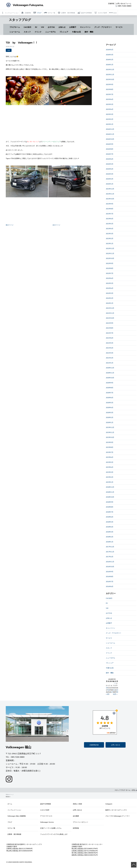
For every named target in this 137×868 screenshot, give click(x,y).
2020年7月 (110, 393)
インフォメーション (14, 810)
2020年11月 (110, 373)
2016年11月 (110, 562)
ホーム (10, 804)
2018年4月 (110, 527)
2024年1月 (110, 184)
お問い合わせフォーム (124, 3)
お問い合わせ (116, 745)
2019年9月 (110, 442)
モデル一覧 (11, 828)
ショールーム (15, 32)
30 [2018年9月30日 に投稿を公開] (117, 692)
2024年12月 (110, 129)
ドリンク (38, 32)
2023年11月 (110, 194)
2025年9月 (110, 84)
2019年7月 (110, 452)
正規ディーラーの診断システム (51, 828)
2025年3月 (110, 114)
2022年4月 (110, 288)
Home (8, 797)
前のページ (10, 225)
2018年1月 (110, 542)
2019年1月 (110, 482)
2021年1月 (110, 363)
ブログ (10, 822)
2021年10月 (110, 318)
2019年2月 (110, 477)
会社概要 (76, 816)
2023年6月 (110, 219)
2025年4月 (110, 109)
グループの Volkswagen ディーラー (118, 816)
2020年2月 (110, 417)
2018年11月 (110, 492)
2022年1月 (110, 303)
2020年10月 (110, 378)
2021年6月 (110, 338)
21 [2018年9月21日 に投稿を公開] (114, 690)
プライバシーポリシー (80, 822)
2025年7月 (110, 94)
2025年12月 (110, 69)
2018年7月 (110, 512)
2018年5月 (110, 522)
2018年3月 (110, 532)
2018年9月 (110, 502)
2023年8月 (110, 209)
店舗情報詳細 (94, 745)
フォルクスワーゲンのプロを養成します (54, 834)
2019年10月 (110, 437)
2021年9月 (110, 323)
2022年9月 (110, 263)
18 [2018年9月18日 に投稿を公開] (108, 690)
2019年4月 (110, 467)
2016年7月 (110, 581)
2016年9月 (110, 572)
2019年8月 (110, 447)
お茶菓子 (73, 27)
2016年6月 (110, 586)
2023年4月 (110, 228)
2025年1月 (110, 124)
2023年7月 (110, 214)
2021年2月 (110, 358)
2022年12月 (110, 248)
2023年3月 (110, 234)
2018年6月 (110, 517)
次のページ (56, 225)
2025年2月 (110, 119)
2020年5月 (110, 403)
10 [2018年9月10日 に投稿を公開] (107, 688)
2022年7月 (110, 273)
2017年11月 (110, 552)
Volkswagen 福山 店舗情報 (17, 816)
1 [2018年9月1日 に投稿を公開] (115, 683)
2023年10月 (110, 199)
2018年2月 (110, 537)
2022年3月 (110, 293)
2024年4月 (110, 169)
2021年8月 (110, 328)
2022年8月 (110, 268)
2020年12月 (110, 368)
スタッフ (27, 32)
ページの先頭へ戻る (134, 865)
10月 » (115, 694)
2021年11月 (110, 313)
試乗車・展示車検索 (14, 834)
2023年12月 (110, 189)
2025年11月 (110, 74)
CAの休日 (27, 27)
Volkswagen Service (47, 822)
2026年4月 (110, 50)
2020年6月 (110, 398)
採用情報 (76, 828)
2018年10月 (110, 497)
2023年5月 (110, 224)
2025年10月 (110, 79)
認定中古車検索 (45, 804)
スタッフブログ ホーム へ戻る (126, 790)
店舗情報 (111, 3)
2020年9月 (110, 383)
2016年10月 (110, 567)
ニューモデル (50, 32)
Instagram (109, 804)
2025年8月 (110, 89)
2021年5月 (110, 343)
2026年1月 (110, 65)
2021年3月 (110, 353)
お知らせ (62, 27)
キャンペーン (85, 27)
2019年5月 (110, 462)
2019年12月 (110, 427)
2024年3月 (110, 174)
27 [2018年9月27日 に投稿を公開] (112, 692)
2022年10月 (110, 258)
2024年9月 (110, 144)
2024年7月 (110, 154)
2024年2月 (110, 179)
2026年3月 (110, 55)
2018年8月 (110, 507)
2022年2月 (110, 298)
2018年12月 (110, 487)
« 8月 (108, 694)
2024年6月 (110, 159)
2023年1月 (110, 243)
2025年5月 (110, 104)
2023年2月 (110, 238)
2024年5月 (110, 164)
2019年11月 (110, 432)
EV (36, 27)
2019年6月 (110, 457)
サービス (119, 27)
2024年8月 (110, 149)
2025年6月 (110, 99)
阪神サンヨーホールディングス (116, 810)
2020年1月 (110, 422)
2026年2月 (110, 59)
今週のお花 (76, 32)
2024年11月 (110, 134)
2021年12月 (110, 308)
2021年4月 (110, 348)
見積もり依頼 (77, 804)
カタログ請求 (45, 810)
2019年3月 (110, 472)
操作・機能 (89, 32)
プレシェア (64, 32)
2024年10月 (110, 139)
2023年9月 (110, 204)
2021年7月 (110, 333)
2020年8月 (110, 388)
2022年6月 (110, 278)
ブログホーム (15, 27)
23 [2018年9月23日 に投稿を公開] (117, 690)
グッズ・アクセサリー (103, 27)
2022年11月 (110, 253)
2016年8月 (110, 576)
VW (42, 27)
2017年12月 (110, 547)
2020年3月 (110, 412)
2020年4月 (110, 407)
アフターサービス (46, 816)
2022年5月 (110, 283)
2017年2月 (110, 557)
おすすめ (51, 27)
